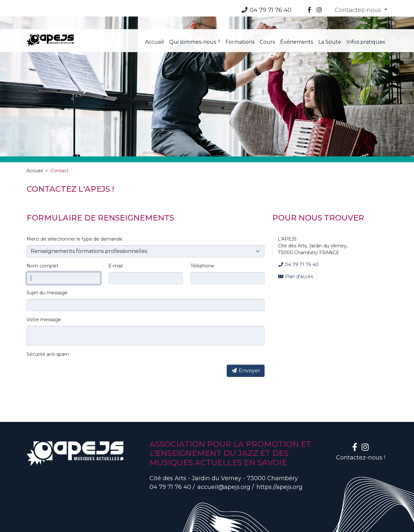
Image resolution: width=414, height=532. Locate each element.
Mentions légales (44, 523)
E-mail (115, 237)
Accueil (35, 141)
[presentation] (76, 344)
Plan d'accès (295, 247)
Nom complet (43, 237)
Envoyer (246, 341)
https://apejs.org (279, 458)
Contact (60, 141)
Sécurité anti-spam (48, 325)
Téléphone (202, 237)
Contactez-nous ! (361, 428)
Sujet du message (47, 264)
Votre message (44, 290)
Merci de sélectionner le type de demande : (76, 210)
